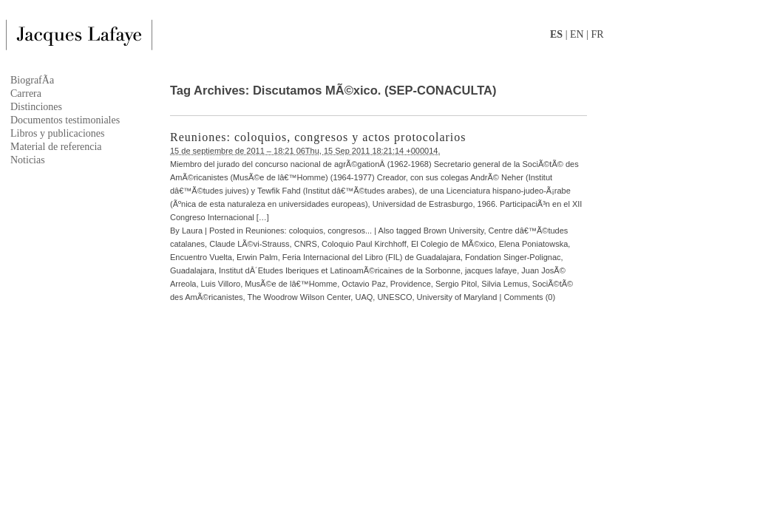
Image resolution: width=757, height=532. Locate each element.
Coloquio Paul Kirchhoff (364, 244)
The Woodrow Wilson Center (299, 297)
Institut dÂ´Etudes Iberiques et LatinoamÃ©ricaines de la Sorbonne (340, 270)
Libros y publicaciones (58, 133)
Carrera (26, 93)
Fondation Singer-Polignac (513, 257)
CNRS (306, 244)
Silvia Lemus (504, 284)
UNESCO (394, 297)
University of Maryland (457, 297)
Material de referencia (56, 147)
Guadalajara (192, 270)
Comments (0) (529, 297)
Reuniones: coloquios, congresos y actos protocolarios (318, 137)
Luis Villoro (221, 284)
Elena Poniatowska (534, 244)
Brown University (454, 231)
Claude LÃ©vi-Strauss (249, 244)
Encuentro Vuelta (201, 257)
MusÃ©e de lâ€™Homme (291, 284)
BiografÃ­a (32, 80)
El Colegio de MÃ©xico (453, 244)
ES (556, 34)
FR (597, 34)
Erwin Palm (257, 257)
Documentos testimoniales (65, 120)
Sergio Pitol (456, 284)
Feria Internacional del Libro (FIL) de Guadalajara (371, 257)
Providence (411, 284)
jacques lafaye (491, 270)
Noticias (28, 160)
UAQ (364, 297)
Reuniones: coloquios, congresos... (309, 231)
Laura (192, 231)
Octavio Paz (363, 284)
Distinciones (36, 107)
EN (577, 34)
